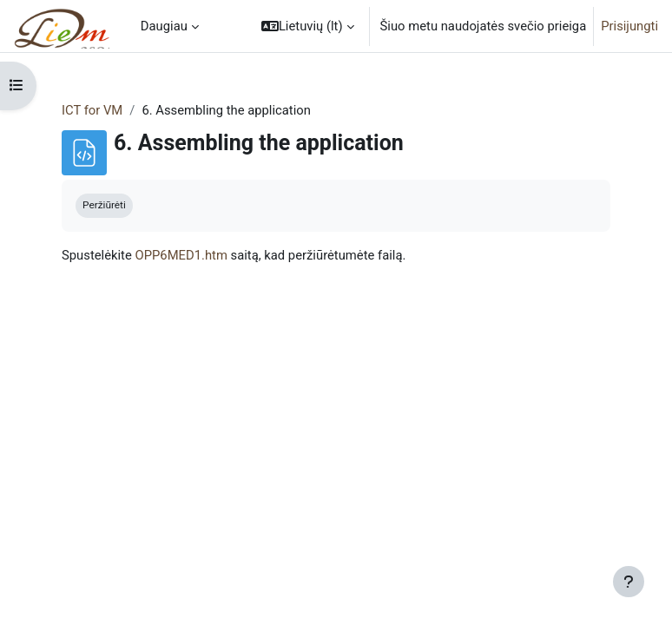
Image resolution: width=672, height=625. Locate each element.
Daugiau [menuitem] (164, 26)
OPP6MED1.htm (181, 255)
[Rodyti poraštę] (629, 582)
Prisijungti (629, 26)
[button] (308, 26)
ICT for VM (92, 110)
